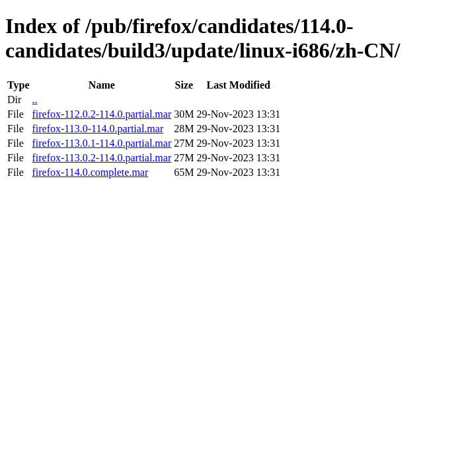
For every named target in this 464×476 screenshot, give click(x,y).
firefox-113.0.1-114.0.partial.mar (101, 143)
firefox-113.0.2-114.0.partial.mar (101, 158)
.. (34, 99)
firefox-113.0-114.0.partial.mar (97, 129)
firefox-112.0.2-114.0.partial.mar (101, 114)
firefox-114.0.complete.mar (90, 172)
